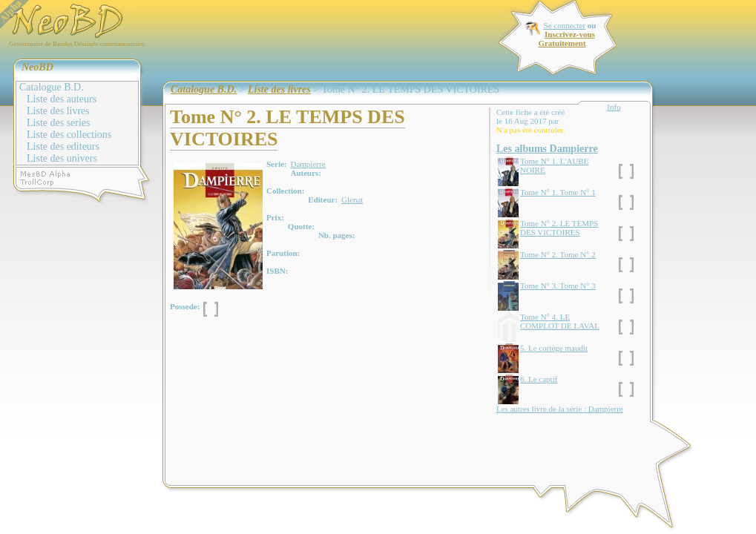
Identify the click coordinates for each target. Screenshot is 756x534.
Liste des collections (69, 135)
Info (614, 107)
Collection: (285, 191)
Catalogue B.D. (52, 87)
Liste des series (59, 123)
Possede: (185, 306)
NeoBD (37, 67)
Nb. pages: (337, 235)
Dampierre (308, 164)
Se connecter (565, 25)
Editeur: (323, 200)
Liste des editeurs (63, 146)
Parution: (283, 253)
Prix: (275, 217)
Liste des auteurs (62, 99)
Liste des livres (58, 111)
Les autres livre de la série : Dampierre (560, 409)
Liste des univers (62, 158)
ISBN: (277, 271)
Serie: (276, 164)
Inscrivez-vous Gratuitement (566, 39)
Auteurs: (306, 173)
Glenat (352, 200)
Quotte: (301, 226)
